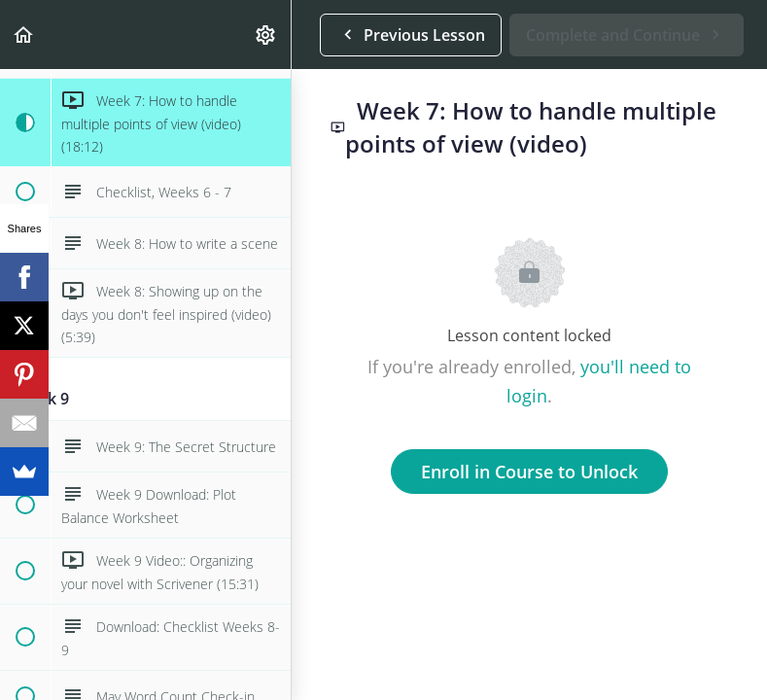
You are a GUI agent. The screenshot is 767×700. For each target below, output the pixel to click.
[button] (24, 35)
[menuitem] (266, 35)
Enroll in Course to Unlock (529, 472)
